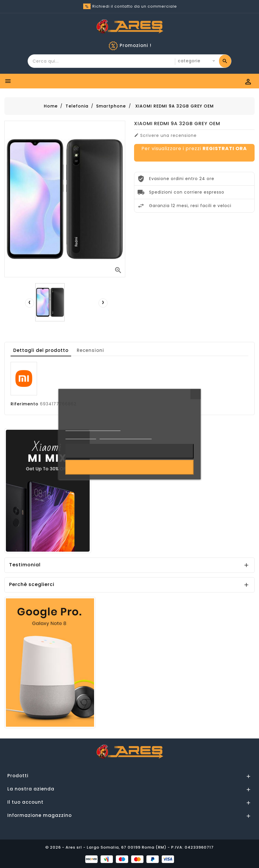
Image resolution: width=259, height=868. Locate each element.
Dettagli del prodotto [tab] (41, 350)
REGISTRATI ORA (225, 148)
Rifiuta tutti (129, 451)
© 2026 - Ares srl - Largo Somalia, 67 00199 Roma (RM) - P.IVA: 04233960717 (129, 847)
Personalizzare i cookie (125, 436)
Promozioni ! (136, 45)
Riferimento (25, 404)
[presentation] (29, 303)
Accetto (129, 467)
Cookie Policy (81, 436)
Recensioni (90, 350)
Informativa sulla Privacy (93, 428)
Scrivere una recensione (165, 135)
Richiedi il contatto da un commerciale (135, 6)
